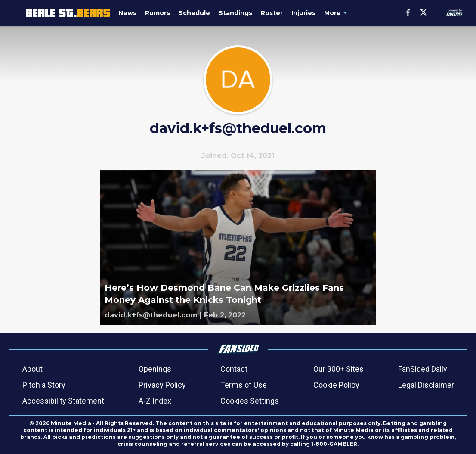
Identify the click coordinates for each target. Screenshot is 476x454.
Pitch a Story (44, 385)
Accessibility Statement (63, 401)
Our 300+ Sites (338, 369)
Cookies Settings (250, 401)
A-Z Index (155, 401)
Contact (234, 369)
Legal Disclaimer (426, 385)
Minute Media (71, 423)
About (32, 369)
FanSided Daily (423, 369)
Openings (155, 369)
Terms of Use (244, 385)
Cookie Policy (336, 385)
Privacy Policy (162, 385)
